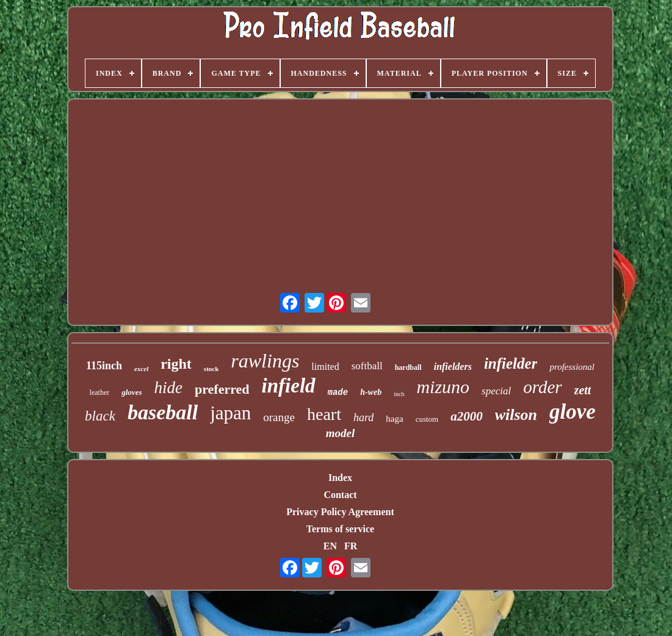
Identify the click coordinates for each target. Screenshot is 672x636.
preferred (222, 389)
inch (399, 394)
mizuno (443, 387)
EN (330, 546)
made (338, 392)
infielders (453, 367)
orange (279, 417)
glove (573, 412)
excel (141, 369)
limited (325, 367)
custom (427, 419)
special (496, 391)
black (100, 416)
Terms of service (340, 529)
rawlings (265, 361)
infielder (511, 363)
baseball (163, 412)
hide (168, 388)
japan (230, 413)
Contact (340, 495)
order (542, 387)
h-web (371, 392)
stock (211, 369)
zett (583, 390)
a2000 (467, 416)
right (176, 364)
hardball (408, 367)
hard (363, 417)
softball (367, 366)
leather (100, 392)
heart (324, 414)
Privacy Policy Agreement (340, 512)
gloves (132, 392)
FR (351, 546)
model (341, 433)
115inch (104, 366)
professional (572, 367)
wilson (516, 415)
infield (289, 386)
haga (394, 419)
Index (340, 478)
